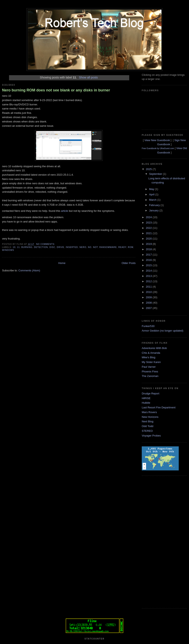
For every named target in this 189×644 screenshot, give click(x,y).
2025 (149, 169)
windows (8, 250)
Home (62, 263)
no (90, 247)
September (156, 174)
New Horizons (150, 417)
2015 (149, 265)
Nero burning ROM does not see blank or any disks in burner (56, 90)
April (152, 194)
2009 (149, 297)
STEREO (147, 431)
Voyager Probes (151, 436)
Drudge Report (150, 393)
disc (52, 247)
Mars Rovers (149, 412)
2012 (149, 281)
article (65, 211)
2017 (149, 255)
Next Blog (148, 421)
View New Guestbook (157, 140)
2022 (149, 228)
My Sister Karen (151, 362)
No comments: (46, 244)
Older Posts (129, 263)
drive (61, 247)
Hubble (146, 403)
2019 (149, 244)
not (95, 247)
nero (83, 247)
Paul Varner (149, 367)
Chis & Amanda (151, 353)
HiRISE (146, 398)
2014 (149, 271)
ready (122, 247)
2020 (149, 239)
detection (41, 247)
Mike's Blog (149, 357)
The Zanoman (150, 376)
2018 (149, 249)
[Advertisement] (158, 541)
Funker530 (148, 326)
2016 (149, 260)
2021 (149, 233)
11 (18, 247)
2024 (149, 217)
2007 (149, 308)
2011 (149, 287)
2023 (149, 223)
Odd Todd (148, 426)
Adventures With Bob (154, 348)
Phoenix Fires (150, 372)
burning (27, 247)
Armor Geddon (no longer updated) (162, 331)
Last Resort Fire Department (159, 407)
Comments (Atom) (29, 270)
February (155, 205)
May (152, 189)
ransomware (108, 247)
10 (14, 247)
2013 (149, 276)
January (154, 210)
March (153, 200)
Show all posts (88, 77)
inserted (72, 247)
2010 (149, 292)
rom (131, 247)
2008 (149, 303)
